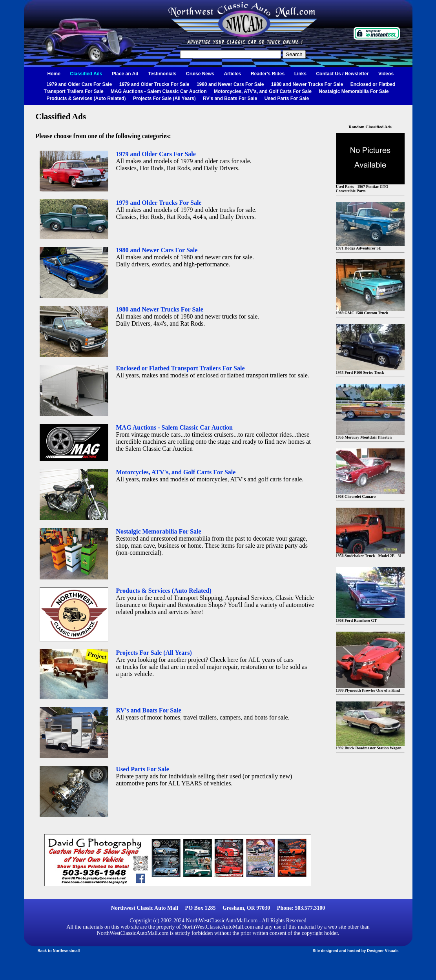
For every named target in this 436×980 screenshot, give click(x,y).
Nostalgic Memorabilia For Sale (354, 91)
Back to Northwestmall (59, 951)
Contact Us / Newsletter (342, 74)
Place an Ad (125, 74)
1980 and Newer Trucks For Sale (307, 84)
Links (300, 74)
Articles (232, 74)
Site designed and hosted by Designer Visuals (356, 951)
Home (54, 74)
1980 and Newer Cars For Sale (230, 84)
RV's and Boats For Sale (230, 98)
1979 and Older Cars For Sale (79, 84)
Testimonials (162, 74)
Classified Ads (86, 74)
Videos (386, 74)
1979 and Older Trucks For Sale (154, 84)
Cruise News (200, 74)
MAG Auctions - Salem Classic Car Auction (159, 91)
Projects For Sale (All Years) (164, 98)
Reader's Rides (268, 74)
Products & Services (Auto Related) (86, 98)
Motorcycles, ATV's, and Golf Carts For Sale (263, 91)
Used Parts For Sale (287, 98)
